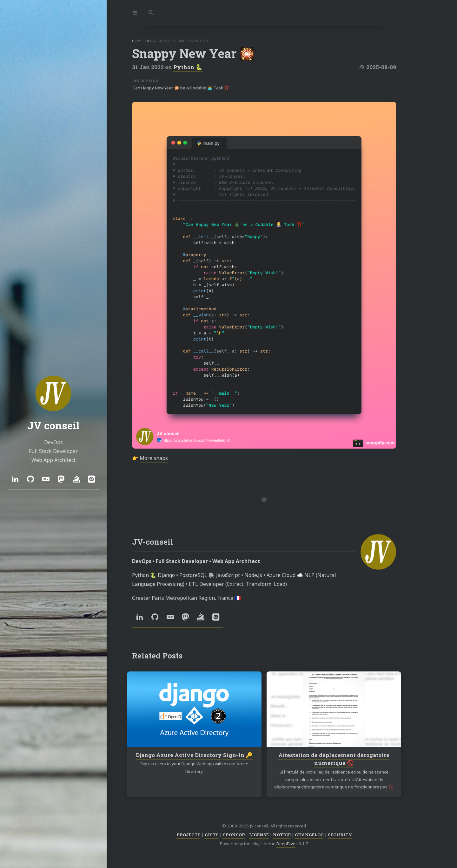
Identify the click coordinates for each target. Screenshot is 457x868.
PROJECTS (189, 835)
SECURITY (340, 835)
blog (150, 41)
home (137, 41)
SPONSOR (234, 835)
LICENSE (259, 835)
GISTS (212, 835)
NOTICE (282, 835)
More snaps (154, 458)
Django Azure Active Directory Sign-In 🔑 (194, 755)
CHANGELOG (309, 835)
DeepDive (286, 844)
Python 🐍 (188, 67)
